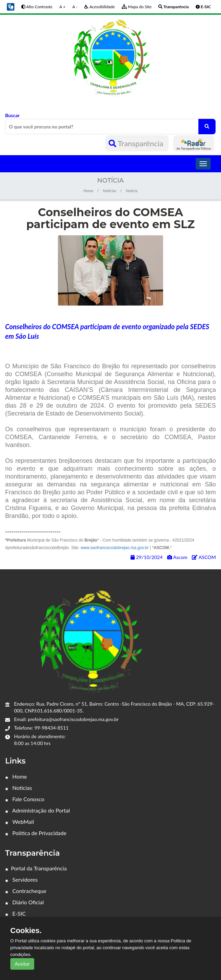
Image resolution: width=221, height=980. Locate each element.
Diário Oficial (24, 902)
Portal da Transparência (36, 868)
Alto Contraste (37, 7)
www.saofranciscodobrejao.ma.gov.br (115, 548)
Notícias (19, 788)
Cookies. (26, 931)
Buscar (110, 123)
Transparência (137, 143)
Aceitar (22, 964)
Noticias (109, 191)
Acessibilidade (100, 7)
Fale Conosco (25, 799)
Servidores (21, 879)
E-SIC (15, 913)
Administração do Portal (38, 810)
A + (62, 7)
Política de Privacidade (36, 833)
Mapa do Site (137, 7)
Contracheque (26, 891)
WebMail (20, 822)
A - (75, 7)
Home (89, 191)
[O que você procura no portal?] (207, 127)
